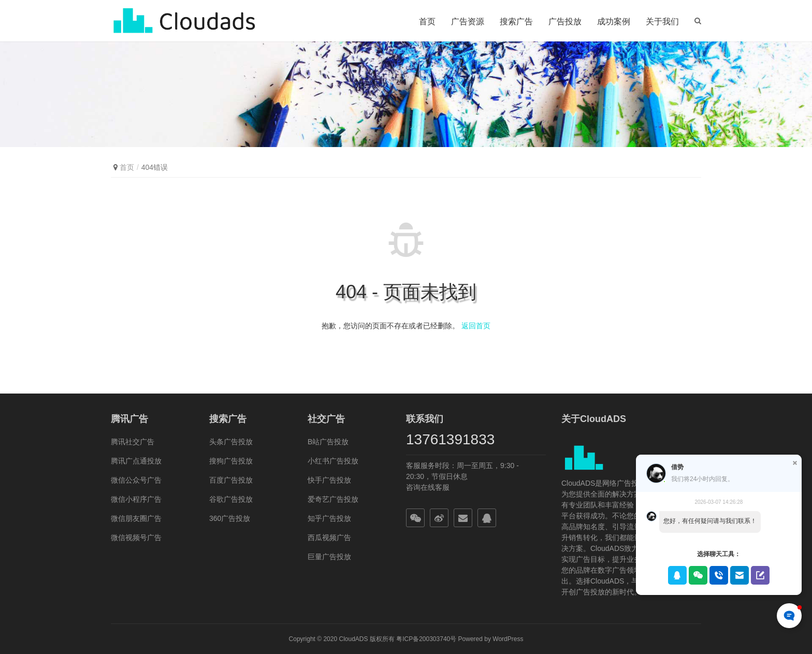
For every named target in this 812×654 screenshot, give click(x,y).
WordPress (508, 639)
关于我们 (662, 21)
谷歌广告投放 (231, 499)
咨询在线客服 (428, 487)
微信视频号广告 (136, 537)
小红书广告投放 (333, 461)
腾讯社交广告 (133, 442)
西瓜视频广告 (329, 537)
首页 (427, 21)
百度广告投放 (231, 480)
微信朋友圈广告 (136, 518)
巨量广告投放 (329, 557)
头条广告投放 (231, 442)
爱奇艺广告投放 (333, 499)
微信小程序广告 (136, 499)
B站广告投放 (328, 442)
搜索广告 (516, 21)
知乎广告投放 (329, 518)
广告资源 (468, 21)
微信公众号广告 (136, 480)
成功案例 (614, 21)
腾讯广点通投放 (136, 461)
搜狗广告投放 (231, 461)
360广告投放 (230, 518)
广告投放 (565, 21)
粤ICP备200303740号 (426, 639)
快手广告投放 (329, 480)
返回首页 (476, 326)
